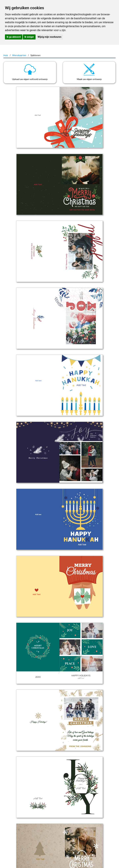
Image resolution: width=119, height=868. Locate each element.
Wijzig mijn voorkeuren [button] (49, 37)
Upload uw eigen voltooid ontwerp (30, 79)
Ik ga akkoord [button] (14, 37)
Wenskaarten (19, 55)
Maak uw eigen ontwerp (89, 79)
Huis (6, 55)
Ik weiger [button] (29, 37)
